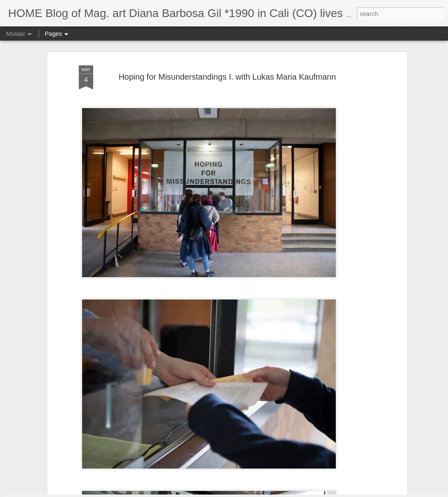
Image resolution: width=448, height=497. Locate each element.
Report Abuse (293, 493)
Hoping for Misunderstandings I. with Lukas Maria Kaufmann (227, 48)
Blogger (269, 493)
